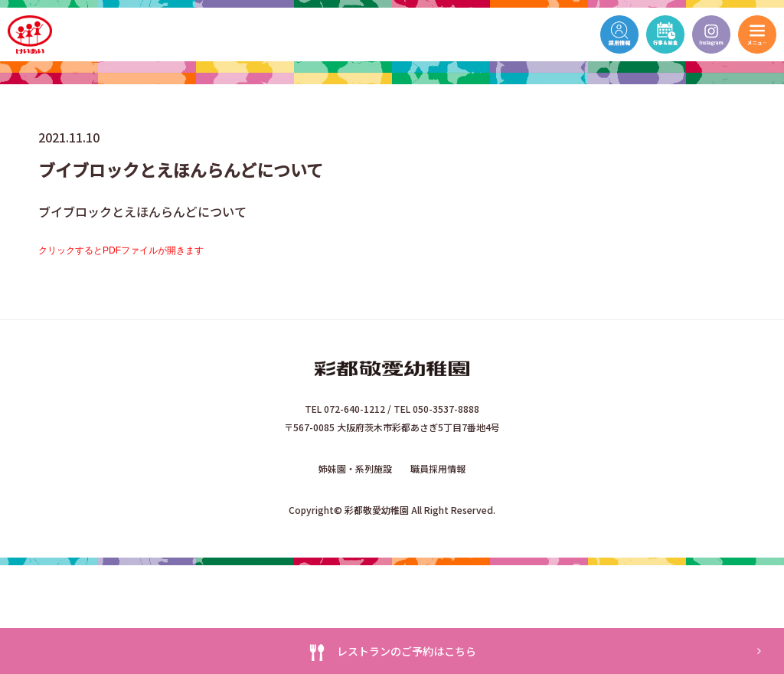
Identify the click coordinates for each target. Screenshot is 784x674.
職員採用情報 (438, 468)
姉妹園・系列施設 (355, 468)
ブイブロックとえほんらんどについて (142, 211)
